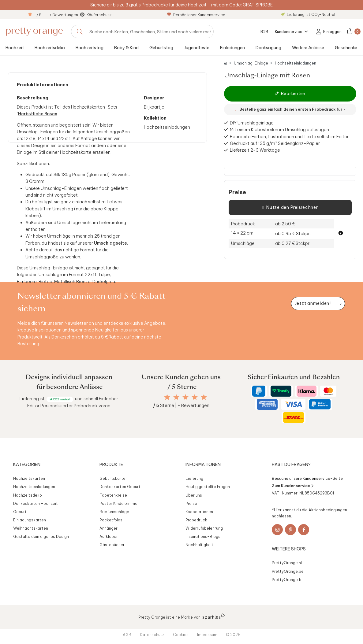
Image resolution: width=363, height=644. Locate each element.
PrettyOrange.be (288, 571)
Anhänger (109, 528)
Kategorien (27, 464)
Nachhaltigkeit (199, 545)
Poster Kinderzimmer (119, 503)
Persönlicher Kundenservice (196, 15)
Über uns (194, 495)
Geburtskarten (114, 478)
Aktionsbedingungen (328, 510)
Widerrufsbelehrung (204, 528)
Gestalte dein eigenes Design (41, 536)
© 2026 (233, 635)
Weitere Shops (289, 549)
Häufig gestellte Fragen (208, 487)
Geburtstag (161, 48)
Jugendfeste (197, 48)
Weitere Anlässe (308, 48)
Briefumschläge (114, 512)
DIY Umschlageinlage (252, 123)
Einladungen (232, 48)
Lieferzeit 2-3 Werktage (255, 150)
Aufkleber (109, 536)
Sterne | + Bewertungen (181, 405)
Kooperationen (199, 512)
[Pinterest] (290, 530)
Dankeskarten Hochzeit (36, 503)
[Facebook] (304, 530)
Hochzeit (15, 48)
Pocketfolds (111, 520)
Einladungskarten (30, 520)
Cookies (181, 635)
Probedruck (196, 520)
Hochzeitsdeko (50, 48)
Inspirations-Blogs (203, 536)
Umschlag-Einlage (251, 63)
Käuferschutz (99, 15)
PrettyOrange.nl (287, 563)
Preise (237, 192)
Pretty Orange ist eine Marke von (182, 616)
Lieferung (194, 478)
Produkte (111, 464)
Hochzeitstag (90, 48)
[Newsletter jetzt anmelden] (318, 303)
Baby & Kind (126, 48)
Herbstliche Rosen (38, 114)
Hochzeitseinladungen (296, 63)
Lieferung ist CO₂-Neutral (308, 14)
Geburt (20, 512)
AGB (127, 635)
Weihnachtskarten (31, 528)
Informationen (203, 464)
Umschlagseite (110, 243)
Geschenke (346, 48)
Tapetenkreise (113, 495)
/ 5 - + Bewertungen (57, 15)
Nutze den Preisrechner (290, 208)
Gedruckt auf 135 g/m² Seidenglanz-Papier (275, 143)
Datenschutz (152, 635)
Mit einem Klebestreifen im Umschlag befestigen (279, 130)
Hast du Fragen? (291, 464)
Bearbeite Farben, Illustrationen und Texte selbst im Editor (289, 137)
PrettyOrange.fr (287, 579)
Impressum (207, 635)
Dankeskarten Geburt (120, 487)
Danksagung (268, 48)
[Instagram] (277, 530)
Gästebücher (112, 545)
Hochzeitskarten (29, 478)
